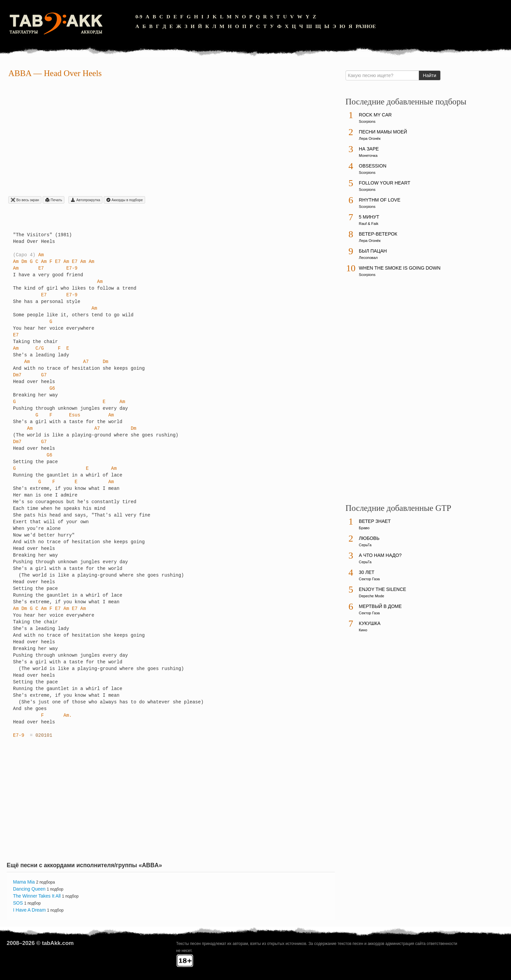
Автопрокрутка (85, 200)
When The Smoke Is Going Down (400, 268)
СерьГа (365, 545)
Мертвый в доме (380, 606)
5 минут (369, 217)
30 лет (367, 572)
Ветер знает (375, 521)
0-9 (139, 17)
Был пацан (373, 251)
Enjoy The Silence (383, 589)
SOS (18, 903)
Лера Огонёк (370, 138)
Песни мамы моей (383, 132)
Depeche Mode (372, 596)
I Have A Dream (29, 910)
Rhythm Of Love (380, 200)
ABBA (20, 73)
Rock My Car (375, 115)
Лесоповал (368, 258)
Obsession (373, 166)
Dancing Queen (29, 889)
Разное (366, 26)
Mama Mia (24, 882)
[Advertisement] (171, 138)
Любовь (369, 538)
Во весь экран (25, 200)
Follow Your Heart (385, 183)
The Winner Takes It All (37, 896)
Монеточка (368, 155)
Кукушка (370, 623)
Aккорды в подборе (124, 200)
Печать (54, 200)
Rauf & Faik (369, 224)
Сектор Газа (369, 579)
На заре (369, 149)
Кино (363, 630)
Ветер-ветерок (378, 234)
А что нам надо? (380, 555)
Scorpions (367, 121)
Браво (364, 528)
